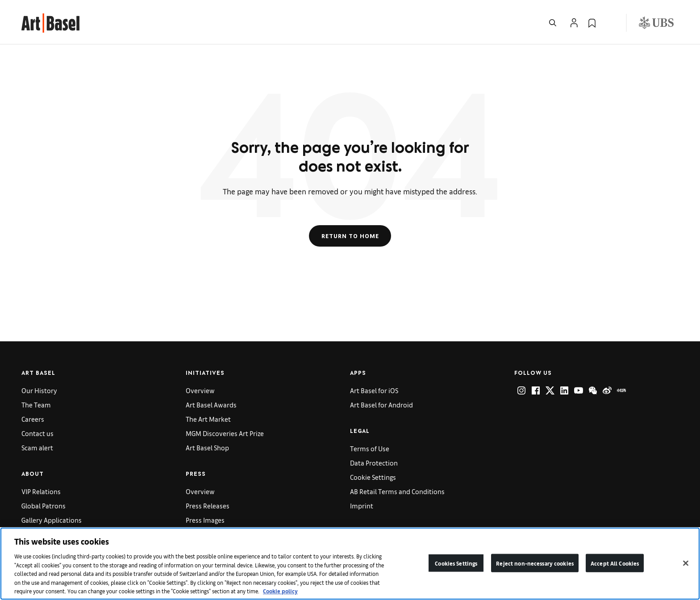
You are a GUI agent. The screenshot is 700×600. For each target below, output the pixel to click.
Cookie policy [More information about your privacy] (280, 591)
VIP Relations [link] (41, 491)
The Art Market (208, 419)
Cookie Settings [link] (373, 477)
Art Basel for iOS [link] (374, 390)
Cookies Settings (456, 563)
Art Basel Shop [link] (207, 447)
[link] (50, 22)
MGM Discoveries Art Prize (225, 433)
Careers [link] (33, 419)
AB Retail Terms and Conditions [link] (397, 491)
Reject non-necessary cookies (535, 563)
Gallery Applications (52, 520)
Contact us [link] (37, 433)
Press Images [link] (205, 520)
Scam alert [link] (37, 447)
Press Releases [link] (208, 506)
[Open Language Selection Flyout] (610, 23)
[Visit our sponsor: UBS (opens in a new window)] (656, 23)
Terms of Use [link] (370, 448)
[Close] (686, 563)
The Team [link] (36, 405)
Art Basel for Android (381, 405)
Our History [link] (39, 390)
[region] (350, 564)
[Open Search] (553, 23)
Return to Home (350, 236)
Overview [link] (200, 390)
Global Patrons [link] (44, 506)
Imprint (362, 506)
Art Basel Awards (211, 405)
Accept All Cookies (615, 563)
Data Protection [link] (374, 463)
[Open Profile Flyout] (574, 23)
